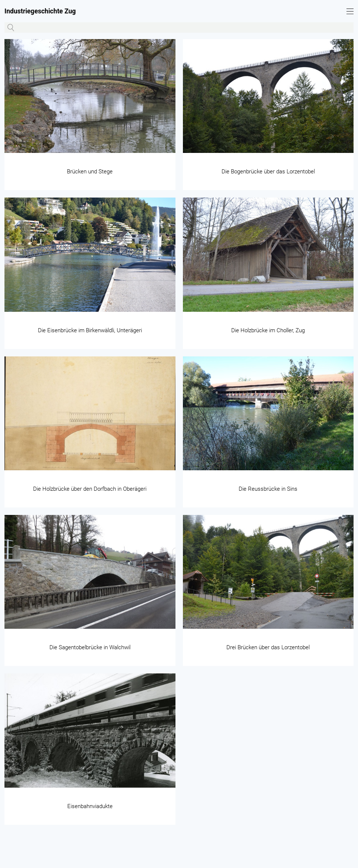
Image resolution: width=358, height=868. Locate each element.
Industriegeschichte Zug (40, 11)
